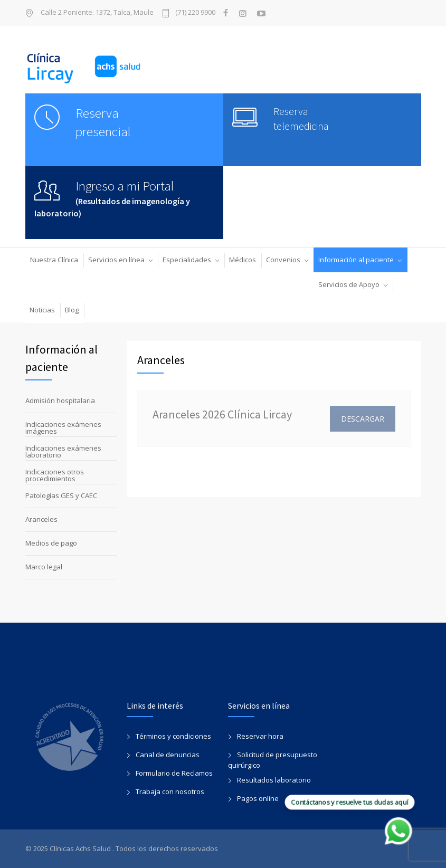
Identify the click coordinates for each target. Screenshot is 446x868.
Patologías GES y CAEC (61, 495)
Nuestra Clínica (54, 260)
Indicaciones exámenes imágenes (63, 428)
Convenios (283, 260)
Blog (72, 310)
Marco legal (44, 567)
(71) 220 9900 (195, 13)
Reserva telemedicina (301, 118)
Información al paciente (356, 260)
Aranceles (41, 519)
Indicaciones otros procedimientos (55, 475)
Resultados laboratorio (274, 780)
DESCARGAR (363, 419)
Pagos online (258, 798)
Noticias (42, 310)
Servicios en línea (116, 260)
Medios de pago (51, 543)
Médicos (243, 260)
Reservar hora (260, 736)
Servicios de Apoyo (349, 284)
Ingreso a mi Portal (125, 186)
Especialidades (187, 260)
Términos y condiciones (173, 736)
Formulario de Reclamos (174, 773)
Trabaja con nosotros (170, 791)
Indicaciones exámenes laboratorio (63, 451)
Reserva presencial (103, 122)
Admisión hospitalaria (60, 400)
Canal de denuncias (168, 755)
